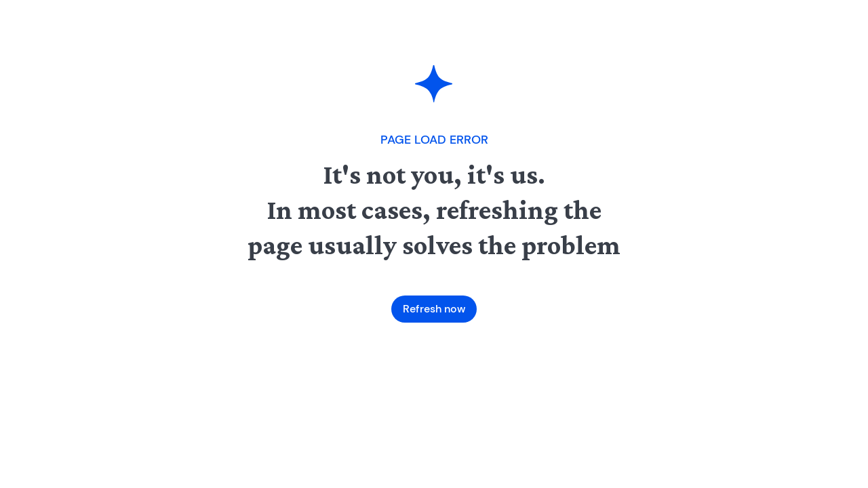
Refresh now (434, 309)
